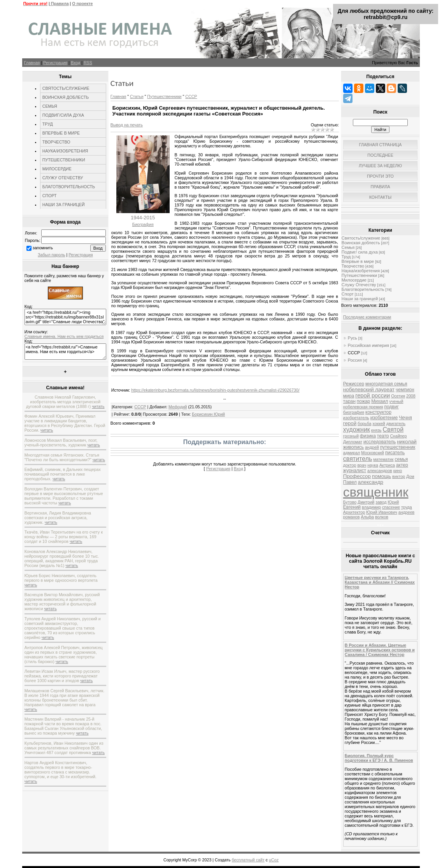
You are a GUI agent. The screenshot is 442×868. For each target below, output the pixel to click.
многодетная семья (386, 384)
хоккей (379, 423)
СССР (191, 96)
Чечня (405, 418)
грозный (351, 436)
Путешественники (164, 96)
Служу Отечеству (359, 285)
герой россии (373, 395)
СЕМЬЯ (50, 106)
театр (383, 436)
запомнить (43, 248)
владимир (371, 507)
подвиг (391, 407)
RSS (88, 63)
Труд (346, 257)
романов (352, 517)
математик (383, 459)
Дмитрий (366, 502)
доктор (350, 465)
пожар (363, 401)
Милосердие (354, 280)
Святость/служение (361, 238)
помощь (381, 476)
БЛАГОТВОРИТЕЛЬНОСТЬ (69, 187)
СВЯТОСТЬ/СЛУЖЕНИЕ (66, 88)
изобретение (384, 418)
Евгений (352, 507)
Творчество (353, 266)
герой (350, 423)
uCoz (274, 860)
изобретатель (356, 418)
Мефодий (178, 407)
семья (401, 459)
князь (376, 430)
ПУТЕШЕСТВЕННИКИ (64, 160)
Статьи (137, 96)
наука (373, 465)
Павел (350, 482)
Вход (75, 63)
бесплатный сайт (248, 860)
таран (349, 401)
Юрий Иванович (382, 512)
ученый (396, 401)
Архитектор (354, 512)
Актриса (387, 465)
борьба (364, 423)
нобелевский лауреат (369, 389)
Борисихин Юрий (208, 414)
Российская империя (368, 345)
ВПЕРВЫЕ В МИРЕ (61, 133)
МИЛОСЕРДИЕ (57, 169)
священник (376, 492)
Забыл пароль (51, 255)
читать (98, 406)
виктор (399, 476)
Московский (372, 453)
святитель (358, 459)
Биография (143, 224)
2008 (411, 396)
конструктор (378, 412)
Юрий (394, 502)
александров (380, 471)
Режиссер (354, 384)
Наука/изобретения (361, 271)
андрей (372, 447)
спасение (391, 507)
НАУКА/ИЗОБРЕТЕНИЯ (65, 151)
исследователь (380, 442)
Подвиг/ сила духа (360, 252)
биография (354, 412)
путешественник (398, 447)
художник (357, 430)
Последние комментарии (367, 317)
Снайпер (398, 436)
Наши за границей (360, 299)
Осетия (398, 396)
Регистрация (55, 63)
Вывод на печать (127, 125)
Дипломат (353, 442)
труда (407, 507)
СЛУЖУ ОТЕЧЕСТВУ (63, 178)
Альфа (367, 517)
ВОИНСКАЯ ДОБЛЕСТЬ (66, 97)
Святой (393, 430)
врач (362, 465)
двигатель (396, 423)
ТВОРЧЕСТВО (56, 142)
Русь (353, 338)
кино (398, 471)
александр (371, 482)
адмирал (352, 453)
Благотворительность (363, 289)
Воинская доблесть (361, 243)
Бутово (350, 502)
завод (381, 502)
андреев (406, 512)
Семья (348, 247)
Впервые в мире (358, 261)
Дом (410, 476)
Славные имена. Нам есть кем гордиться (64, 336)
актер (402, 465)
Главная (32, 63)
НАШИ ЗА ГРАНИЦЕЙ (64, 205)
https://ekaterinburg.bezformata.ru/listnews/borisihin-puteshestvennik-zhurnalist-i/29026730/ (215, 390)
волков (382, 517)
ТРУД (48, 124)
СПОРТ (50, 196)
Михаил (380, 401)
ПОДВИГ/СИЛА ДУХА (63, 115)
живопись (353, 447)
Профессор (357, 476)
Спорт (348, 294)
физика (368, 436)
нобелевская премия (363, 407)
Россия (355, 360)
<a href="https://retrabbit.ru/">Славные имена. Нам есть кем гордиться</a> (65, 352)
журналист (355, 471)
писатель (395, 453)
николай (407, 442)
